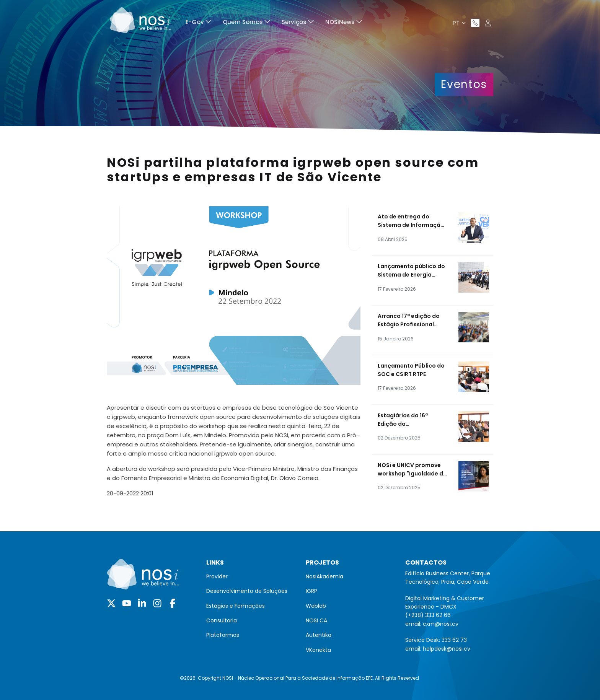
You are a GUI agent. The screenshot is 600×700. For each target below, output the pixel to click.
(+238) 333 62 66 (428, 615)
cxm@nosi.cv (441, 624)
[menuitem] (198, 23)
